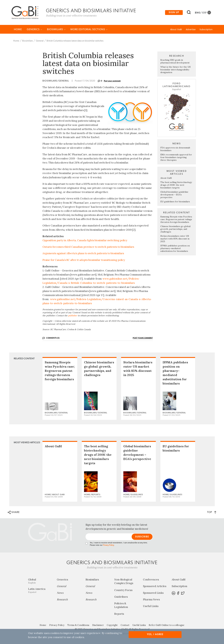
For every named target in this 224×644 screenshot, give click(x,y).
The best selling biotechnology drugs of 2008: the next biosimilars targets (176, 185)
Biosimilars (56, 30)
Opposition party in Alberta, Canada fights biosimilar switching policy (85, 241)
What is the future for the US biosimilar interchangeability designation (175, 70)
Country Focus (123, 590)
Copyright (112, 625)
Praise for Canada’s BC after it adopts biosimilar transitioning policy (84, 260)
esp (204, 13)
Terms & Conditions (78, 625)
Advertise (191, 30)
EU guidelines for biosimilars (175, 202)
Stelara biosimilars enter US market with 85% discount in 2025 (175, 239)
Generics (34, 30)
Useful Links (151, 606)
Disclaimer (98, 625)
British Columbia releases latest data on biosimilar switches (75, 41)
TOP (212, 512)
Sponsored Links (153, 593)
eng (197, 13)
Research (62, 600)
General (40, 41)
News (60, 593)
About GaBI (176, 30)
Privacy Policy (108, 545)
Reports (119, 614)
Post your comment (112, 81)
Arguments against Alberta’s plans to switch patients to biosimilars (83, 254)
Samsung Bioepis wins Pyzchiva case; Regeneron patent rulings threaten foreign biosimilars (176, 220)
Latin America (40, 591)
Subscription (206, 30)
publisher (73, 316)
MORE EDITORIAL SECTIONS (89, 30)
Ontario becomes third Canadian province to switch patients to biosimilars (88, 247)
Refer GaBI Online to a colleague (167, 625)
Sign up (174, 13)
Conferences (151, 580)
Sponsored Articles (155, 586)
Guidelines (121, 597)
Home (18, 30)
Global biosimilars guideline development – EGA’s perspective (174, 195)
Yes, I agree (155, 634)
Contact (125, 625)
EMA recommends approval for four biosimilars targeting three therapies (176, 158)
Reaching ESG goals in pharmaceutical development (175, 62)
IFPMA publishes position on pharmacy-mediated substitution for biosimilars (175, 249)
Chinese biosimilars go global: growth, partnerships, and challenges (176, 229)
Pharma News (151, 600)
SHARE (14, 513)
